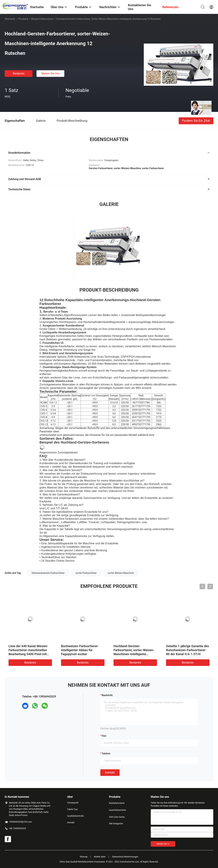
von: (104, 736)
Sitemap (84, 857)
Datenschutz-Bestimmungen (125, 857)
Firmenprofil (73, 803)
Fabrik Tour (72, 809)
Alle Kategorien (116, 824)
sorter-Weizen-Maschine (121, 573)
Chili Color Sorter (117, 817)
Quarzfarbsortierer (118, 810)
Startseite (10, 19)
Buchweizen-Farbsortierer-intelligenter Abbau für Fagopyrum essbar (80, 650)
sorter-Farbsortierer (86, 573)
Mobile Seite (100, 857)
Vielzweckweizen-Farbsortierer (48, 573)
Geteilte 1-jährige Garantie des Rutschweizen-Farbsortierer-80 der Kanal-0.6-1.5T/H (187, 650)
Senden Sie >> (163, 844)
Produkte (23, 19)
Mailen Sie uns (51, 73)
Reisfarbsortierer (117, 803)
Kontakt (110, 773)
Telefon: (106, 754)
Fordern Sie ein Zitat (196, 120)
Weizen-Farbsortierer (42, 19)
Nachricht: (107, 695)
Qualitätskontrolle (75, 816)
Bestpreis (19, 73)
